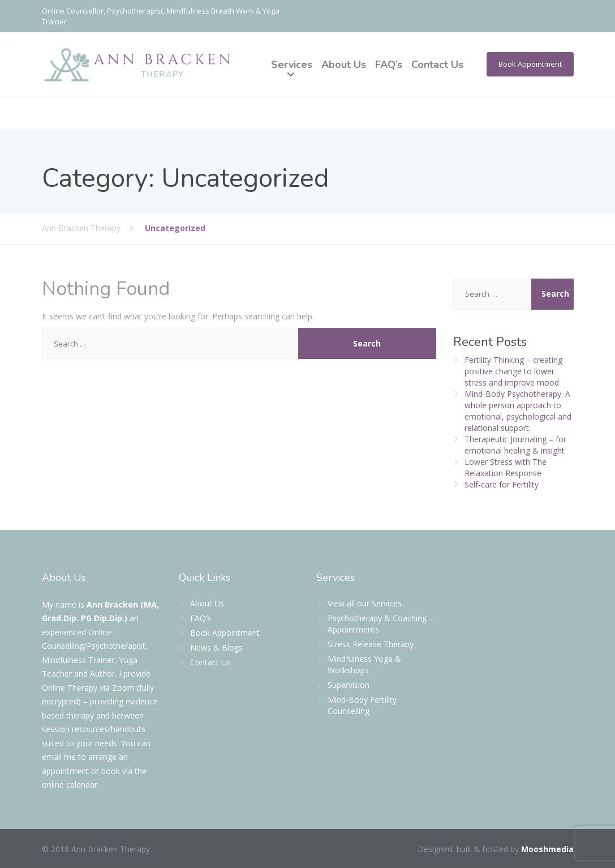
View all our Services (365, 603)
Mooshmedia (547, 849)
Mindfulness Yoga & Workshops (364, 664)
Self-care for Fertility (502, 484)
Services (292, 65)
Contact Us (437, 65)
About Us (344, 65)
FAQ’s (389, 65)
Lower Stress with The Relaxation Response (506, 467)
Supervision (349, 685)
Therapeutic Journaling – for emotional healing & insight (515, 445)
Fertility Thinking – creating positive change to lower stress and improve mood (513, 371)
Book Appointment (530, 64)
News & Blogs (216, 647)
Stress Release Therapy (371, 644)
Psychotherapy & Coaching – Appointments (380, 624)
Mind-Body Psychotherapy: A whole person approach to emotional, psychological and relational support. (518, 411)
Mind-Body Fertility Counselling (362, 705)
